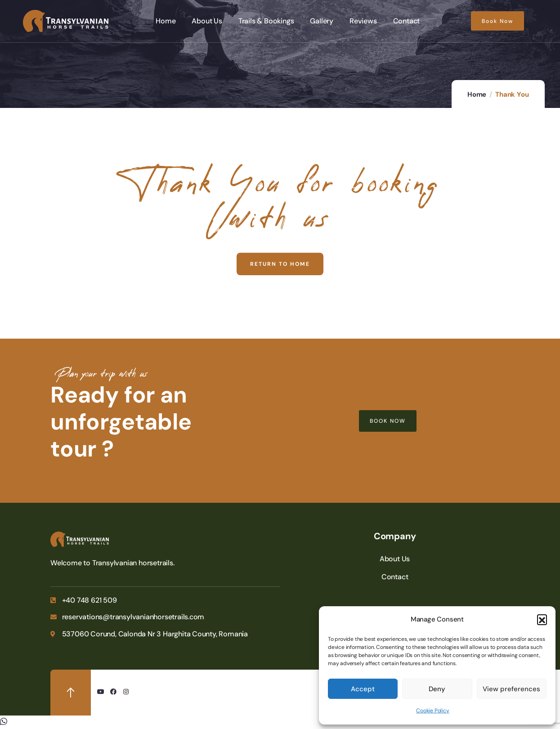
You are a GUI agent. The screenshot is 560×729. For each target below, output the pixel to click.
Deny (437, 689)
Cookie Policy (432, 711)
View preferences (511, 689)
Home (477, 94)
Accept (363, 689)
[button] (542, 619)
